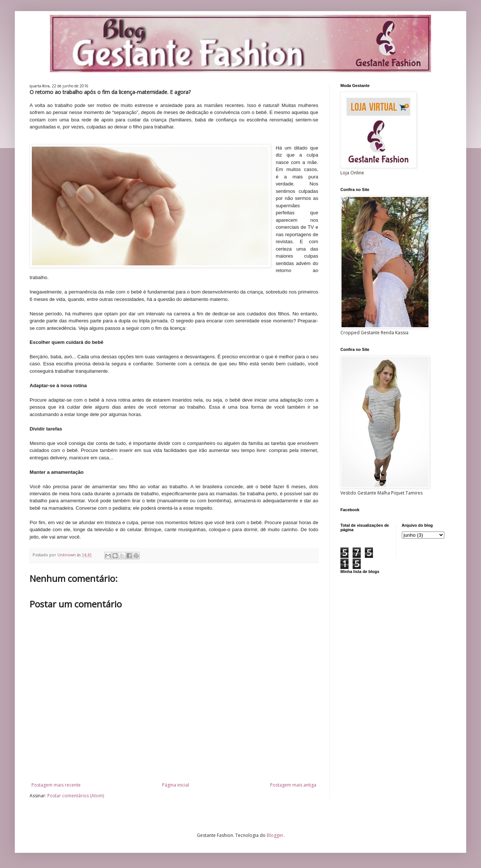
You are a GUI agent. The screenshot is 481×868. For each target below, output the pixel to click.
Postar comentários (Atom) (76, 796)
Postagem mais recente (56, 785)
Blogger (275, 835)
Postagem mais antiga (293, 785)
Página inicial (176, 785)
